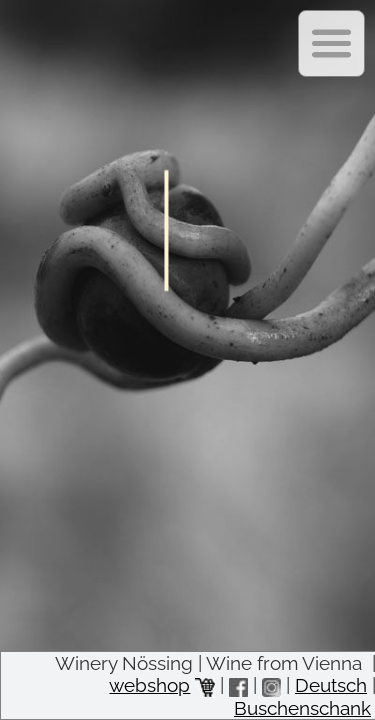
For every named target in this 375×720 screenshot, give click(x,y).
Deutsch (331, 685)
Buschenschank (302, 708)
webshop (161, 685)
